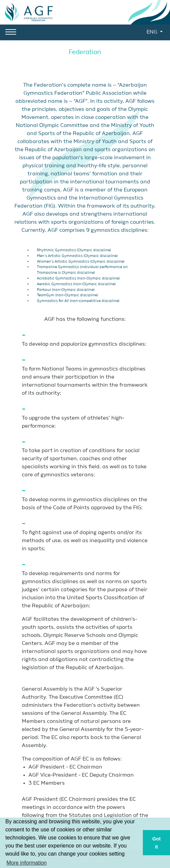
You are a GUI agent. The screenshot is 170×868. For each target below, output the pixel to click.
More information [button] (26, 863)
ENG (153, 32)
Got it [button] (156, 843)
